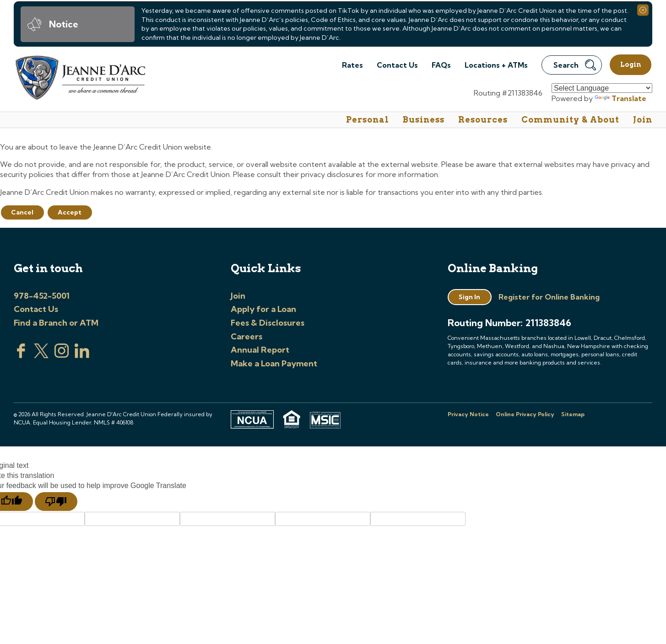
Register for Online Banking (549, 297)
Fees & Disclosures (268, 323)
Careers (246, 336)
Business (424, 120)
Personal (368, 120)
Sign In (469, 297)
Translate (620, 98)
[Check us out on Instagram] (62, 355)
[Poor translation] (56, 502)
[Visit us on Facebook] (21, 355)
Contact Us (397, 65)
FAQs (441, 65)
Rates (352, 65)
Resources (483, 120)
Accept (70, 212)
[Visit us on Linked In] (82, 355)
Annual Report (260, 350)
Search (575, 65)
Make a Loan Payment (274, 363)
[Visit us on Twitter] (41, 355)
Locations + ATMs (496, 65)
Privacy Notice (468, 414)
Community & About (570, 120)
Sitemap (573, 414)
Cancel (22, 212)
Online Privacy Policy (525, 414)
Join (643, 120)
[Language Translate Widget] (602, 88)
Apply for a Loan (263, 309)
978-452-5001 (42, 296)
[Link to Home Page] (79, 79)
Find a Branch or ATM (56, 323)
